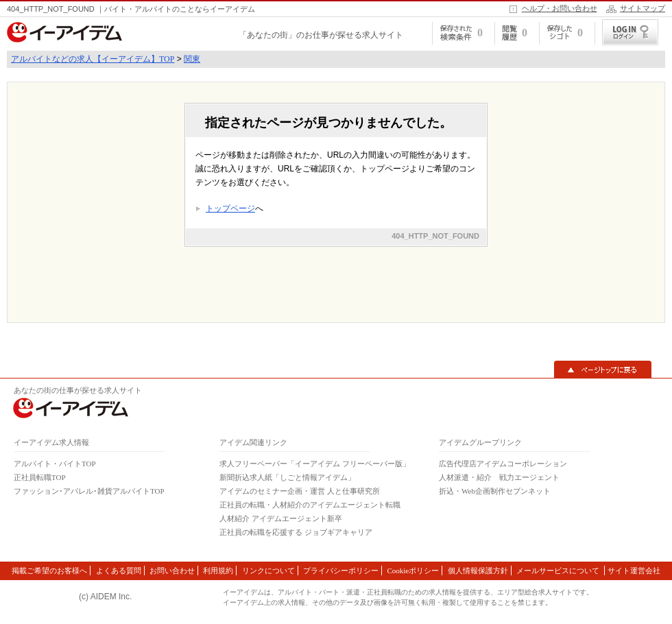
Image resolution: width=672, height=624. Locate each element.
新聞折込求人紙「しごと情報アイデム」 (287, 477)
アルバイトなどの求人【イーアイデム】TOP (93, 59)
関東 (192, 59)
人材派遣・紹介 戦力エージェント (499, 477)
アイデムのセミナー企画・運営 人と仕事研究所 (300, 491)
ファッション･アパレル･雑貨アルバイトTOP (89, 491)
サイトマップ (643, 8)
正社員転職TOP (40, 477)
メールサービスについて (559, 571)
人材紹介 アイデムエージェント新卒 (281, 518)
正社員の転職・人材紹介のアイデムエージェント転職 (310, 505)
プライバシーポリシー (341, 571)
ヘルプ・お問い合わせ (560, 8)
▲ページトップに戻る (603, 370)
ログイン (630, 32)
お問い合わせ (172, 571)
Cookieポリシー (413, 571)
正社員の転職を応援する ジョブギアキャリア (296, 532)
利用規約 (218, 571)
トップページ (230, 208)
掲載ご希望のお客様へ (49, 571)
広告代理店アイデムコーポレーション (503, 464)
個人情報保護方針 (478, 571)
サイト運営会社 (634, 571)
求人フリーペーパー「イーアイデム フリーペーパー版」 (315, 464)
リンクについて (268, 571)
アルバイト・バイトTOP (55, 464)
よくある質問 (119, 571)
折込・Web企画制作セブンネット (495, 491)
